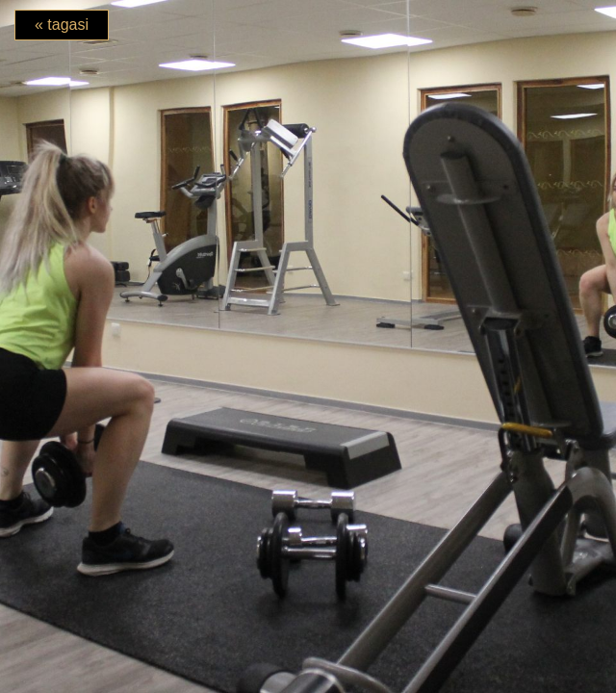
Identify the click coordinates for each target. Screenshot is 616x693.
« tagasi (62, 25)
